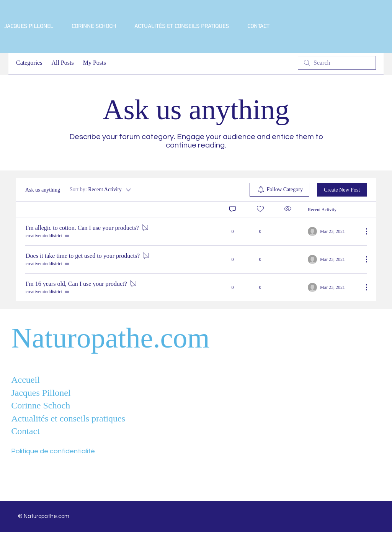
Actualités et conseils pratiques (68, 418)
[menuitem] (280, 190)
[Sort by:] (101, 190)
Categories (29, 63)
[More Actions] (363, 231)
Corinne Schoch (41, 405)
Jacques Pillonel (41, 393)
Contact (25, 431)
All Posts (62, 63)
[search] (337, 63)
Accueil (25, 380)
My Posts (95, 63)
